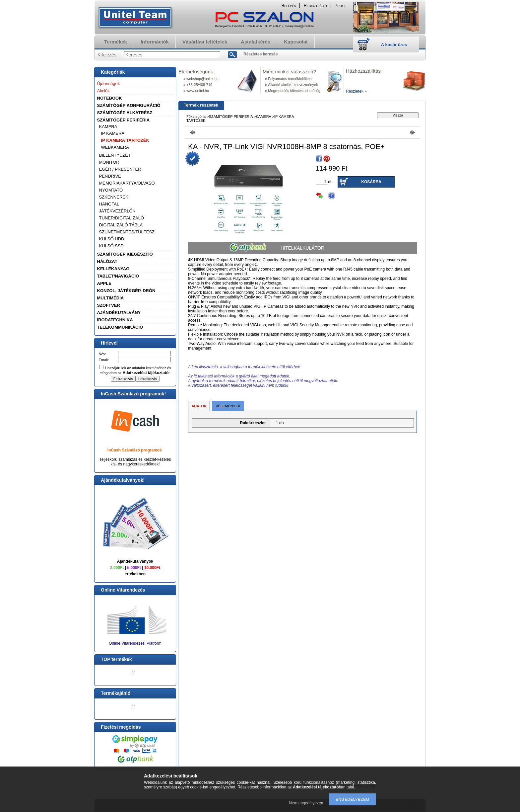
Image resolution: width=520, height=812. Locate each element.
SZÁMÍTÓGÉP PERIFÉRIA (124, 120)
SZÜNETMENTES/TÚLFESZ (127, 232)
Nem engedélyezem (307, 803)
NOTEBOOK (110, 98)
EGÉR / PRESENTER (120, 169)
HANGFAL (109, 204)
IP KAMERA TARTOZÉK (125, 140)
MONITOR (109, 162)
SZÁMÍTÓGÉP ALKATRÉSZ (125, 113)
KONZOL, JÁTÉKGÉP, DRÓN (126, 291)
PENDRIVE (110, 176)
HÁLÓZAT (107, 261)
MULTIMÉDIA (111, 298)
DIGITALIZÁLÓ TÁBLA (121, 225)
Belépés (289, 5)
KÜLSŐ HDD (112, 239)
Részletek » (356, 91)
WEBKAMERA (115, 147)
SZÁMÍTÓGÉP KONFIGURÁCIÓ (129, 105)
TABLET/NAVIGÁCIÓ (118, 276)
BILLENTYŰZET (115, 155)
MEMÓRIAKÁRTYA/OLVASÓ (127, 183)
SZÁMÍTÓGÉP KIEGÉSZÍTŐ (125, 254)
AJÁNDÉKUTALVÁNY (119, 313)
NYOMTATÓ (111, 190)
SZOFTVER (109, 305)
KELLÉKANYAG (113, 269)
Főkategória (196, 117)
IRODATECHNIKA (115, 320)
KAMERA (108, 127)
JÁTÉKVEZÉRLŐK (117, 211)
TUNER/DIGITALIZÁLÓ (122, 218)
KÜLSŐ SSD (111, 246)
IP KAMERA (113, 133)
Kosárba (371, 182)
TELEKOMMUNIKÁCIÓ (120, 327)
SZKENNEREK (114, 197)
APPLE (104, 283)
